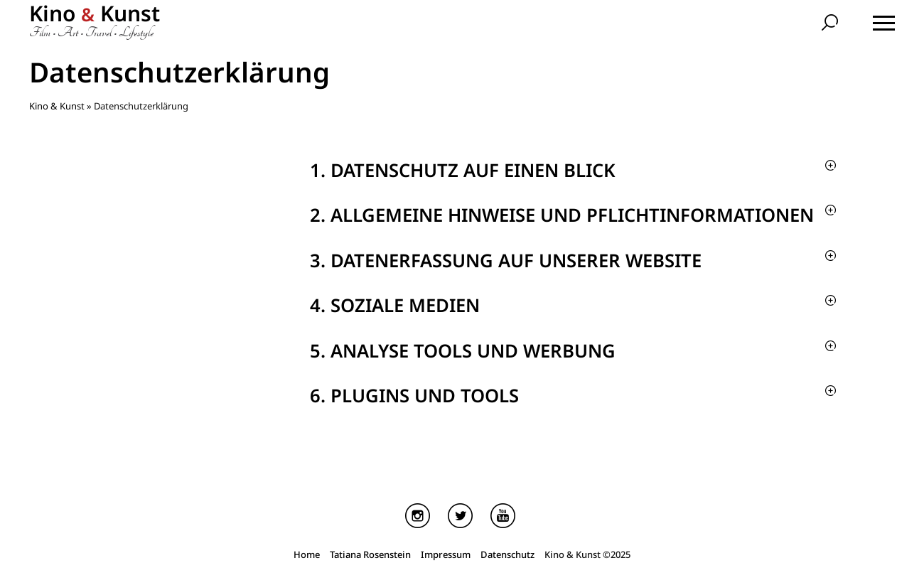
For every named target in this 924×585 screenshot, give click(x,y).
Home (307, 557)
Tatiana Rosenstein (370, 557)
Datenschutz (507, 557)
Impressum (446, 557)
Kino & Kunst (57, 106)
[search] (832, 24)
